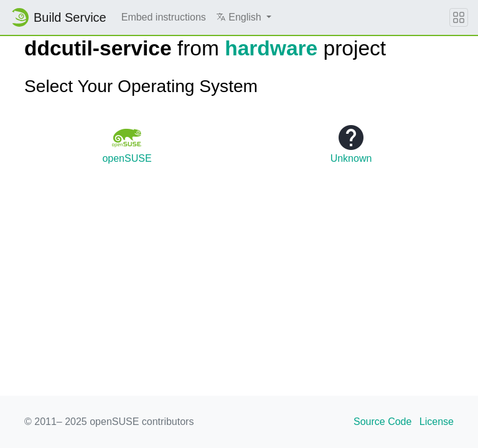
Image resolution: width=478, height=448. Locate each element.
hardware (271, 48)
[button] (244, 17)
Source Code (382, 422)
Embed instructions (164, 17)
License (437, 422)
